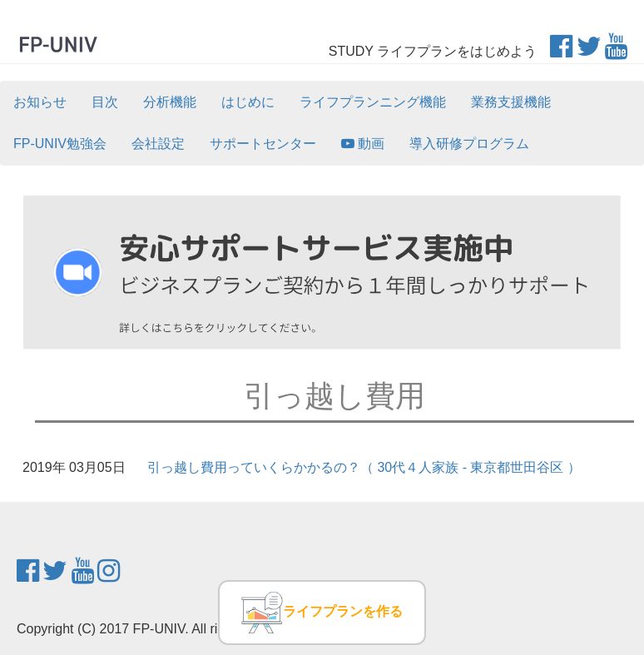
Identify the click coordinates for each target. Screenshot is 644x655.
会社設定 (158, 144)
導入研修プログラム (469, 144)
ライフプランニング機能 (373, 102)
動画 (363, 144)
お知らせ (40, 102)
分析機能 (170, 102)
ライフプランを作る (322, 613)
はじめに (248, 102)
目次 (105, 102)
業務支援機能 (511, 102)
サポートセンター (263, 144)
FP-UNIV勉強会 (60, 144)
